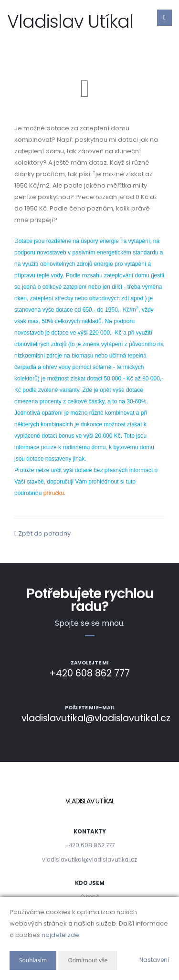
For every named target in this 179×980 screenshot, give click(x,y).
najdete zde (60, 935)
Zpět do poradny (42, 533)
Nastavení (154, 960)
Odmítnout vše (88, 960)
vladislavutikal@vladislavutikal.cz (89, 860)
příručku (54, 493)
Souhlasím (33, 960)
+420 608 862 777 (90, 845)
